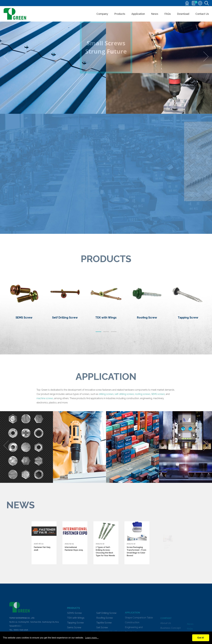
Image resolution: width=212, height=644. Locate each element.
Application (138, 14)
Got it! (201, 638)
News (155, 14)
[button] (98, 331)
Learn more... (92, 638)
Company (102, 14)
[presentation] (8, 56)
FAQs (168, 14)
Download (183, 14)
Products (120, 14)
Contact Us (202, 14)
